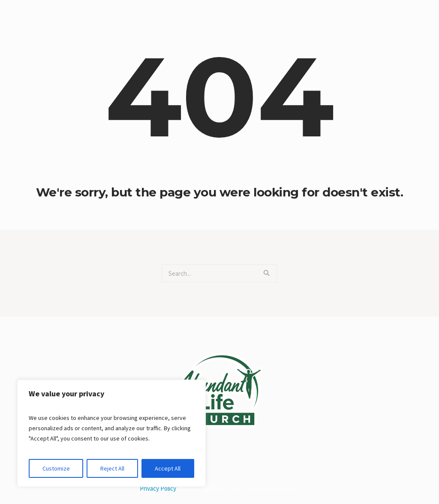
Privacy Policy (158, 488)
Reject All (112, 468)
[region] (111, 433)
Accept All (168, 468)
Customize (56, 468)
